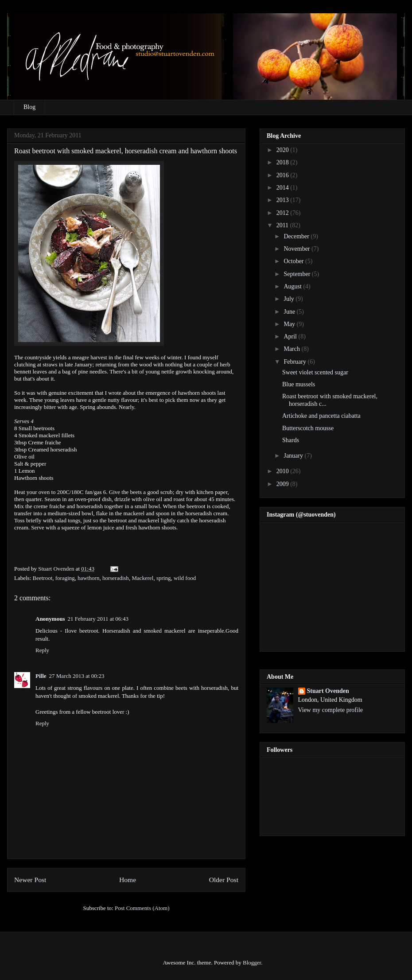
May (290, 324)
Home (128, 880)
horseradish (116, 578)
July (290, 299)
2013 (284, 200)
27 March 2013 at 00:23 (77, 676)
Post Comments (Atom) (142, 908)
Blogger (252, 962)
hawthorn (88, 578)
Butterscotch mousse (308, 428)
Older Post (224, 880)
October (294, 261)
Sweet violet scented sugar (315, 372)
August (293, 286)
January (294, 456)
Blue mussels (299, 384)
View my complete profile (331, 710)
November (297, 249)
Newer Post (30, 880)
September (297, 274)
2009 (284, 484)
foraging (65, 578)
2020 (284, 150)
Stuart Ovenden (328, 691)
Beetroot (43, 578)
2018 (284, 162)
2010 (284, 471)
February (295, 362)
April (291, 336)
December (297, 236)
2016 (284, 175)
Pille (41, 676)
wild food (185, 578)
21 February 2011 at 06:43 (98, 619)
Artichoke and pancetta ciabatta (321, 416)
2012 (284, 213)
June (290, 312)
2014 (284, 188)
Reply (42, 650)
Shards (291, 440)
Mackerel (142, 578)
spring (164, 578)
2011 (283, 225)
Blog (29, 107)
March (292, 349)
